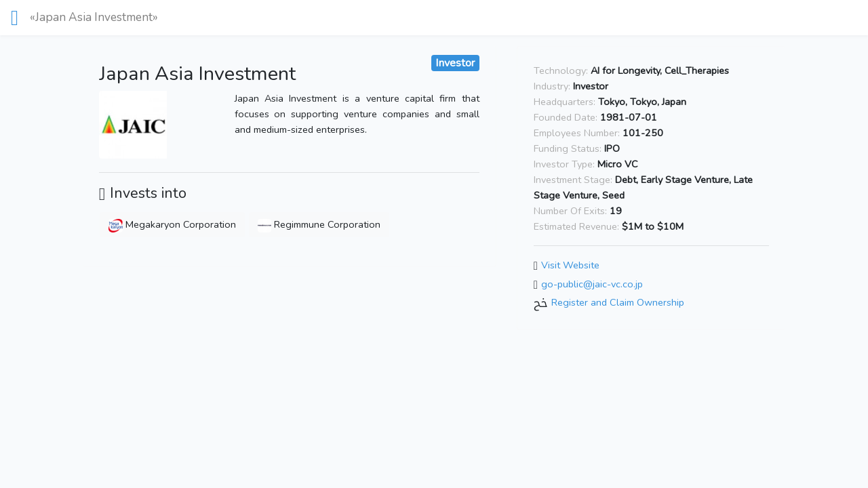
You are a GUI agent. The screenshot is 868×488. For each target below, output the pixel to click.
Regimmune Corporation (319, 224)
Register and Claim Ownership (618, 303)
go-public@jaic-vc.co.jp (592, 284)
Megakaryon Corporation (173, 224)
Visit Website (570, 265)
